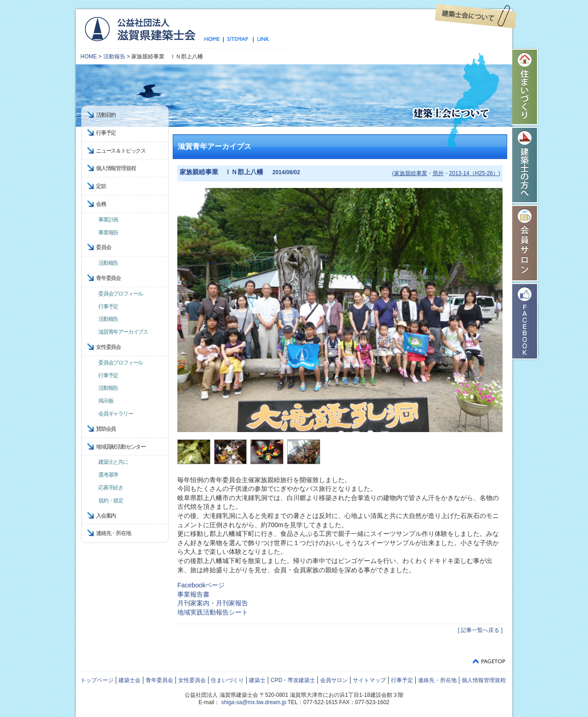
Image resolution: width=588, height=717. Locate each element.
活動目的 (106, 115)
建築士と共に (113, 462)
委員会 (103, 247)
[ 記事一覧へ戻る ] (480, 630)
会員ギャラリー (116, 414)
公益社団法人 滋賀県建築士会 (140, 28)
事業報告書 (193, 594)
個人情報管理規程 (116, 168)
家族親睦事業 (411, 173)
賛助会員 (106, 429)
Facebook (526, 321)
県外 (438, 173)
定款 (101, 186)
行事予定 (106, 133)
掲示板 (106, 401)
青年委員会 (159, 680)
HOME (89, 57)
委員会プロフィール (121, 294)
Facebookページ (201, 585)
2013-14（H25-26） (474, 173)
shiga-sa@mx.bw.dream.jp (254, 702)
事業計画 (108, 220)
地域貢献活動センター (121, 447)
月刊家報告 (232, 603)
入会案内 (106, 516)
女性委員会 (192, 680)
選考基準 (108, 475)
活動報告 (114, 57)
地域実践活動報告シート (213, 612)
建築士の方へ (526, 165)
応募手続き (111, 488)
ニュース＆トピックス (121, 151)
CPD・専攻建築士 (293, 680)
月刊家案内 (193, 603)
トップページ (214, 40)
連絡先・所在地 (113, 533)
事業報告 (108, 233)
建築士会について (476, 16)
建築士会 (130, 680)
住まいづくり (526, 87)
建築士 (257, 680)
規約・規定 (111, 501)
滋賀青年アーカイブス (123, 332)
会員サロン (526, 243)
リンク (261, 40)
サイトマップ (238, 40)
